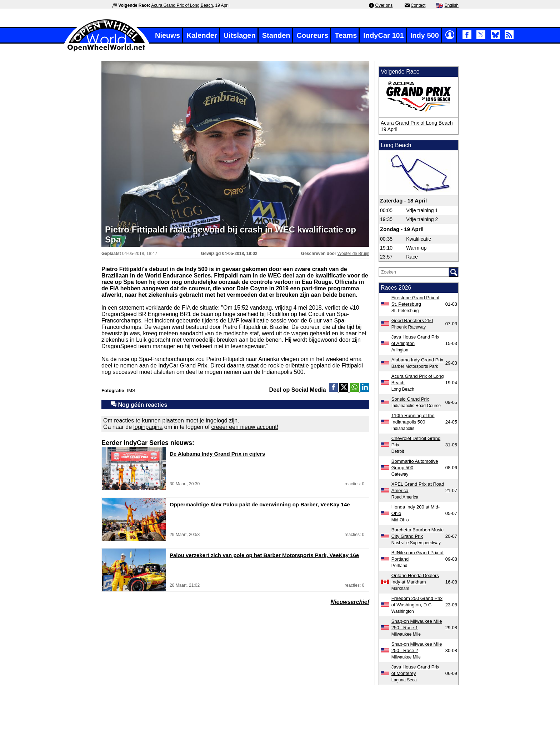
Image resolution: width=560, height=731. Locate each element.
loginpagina (148, 427)
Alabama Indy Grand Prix (417, 360)
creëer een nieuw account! (245, 427)
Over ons (384, 5)
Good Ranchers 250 (412, 321)
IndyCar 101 (383, 35)
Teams (346, 35)
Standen (276, 35)
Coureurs (313, 35)
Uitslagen (240, 35)
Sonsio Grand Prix (410, 399)
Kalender (202, 35)
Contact (418, 5)
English (452, 5)
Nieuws (167, 35)
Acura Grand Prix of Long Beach (182, 5)
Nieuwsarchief (350, 602)
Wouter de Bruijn (353, 254)
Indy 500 (425, 35)
